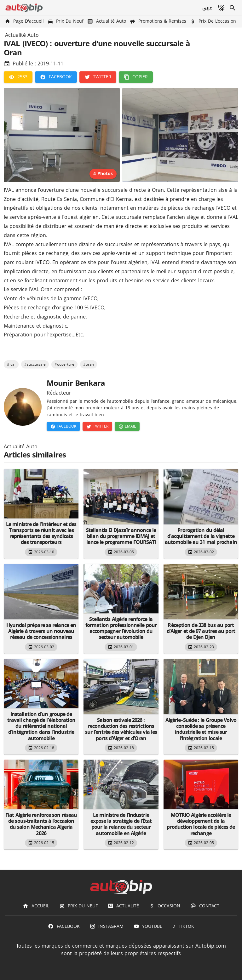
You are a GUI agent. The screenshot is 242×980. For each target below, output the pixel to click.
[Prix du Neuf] (66, 21)
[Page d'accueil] (25, 21)
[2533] (18, 77)
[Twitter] (98, 77)
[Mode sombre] (221, 8)
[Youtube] (148, 926)
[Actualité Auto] (107, 21)
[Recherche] (233, 8)
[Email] (127, 426)
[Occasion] (165, 906)
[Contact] (205, 906)
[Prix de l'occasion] (214, 21)
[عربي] (207, 8)
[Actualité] (123, 906)
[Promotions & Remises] (159, 21)
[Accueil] (36, 906)
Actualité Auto (22, 35)
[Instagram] (107, 926)
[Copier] (136, 77)
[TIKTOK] (183, 926)
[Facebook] (56, 77)
